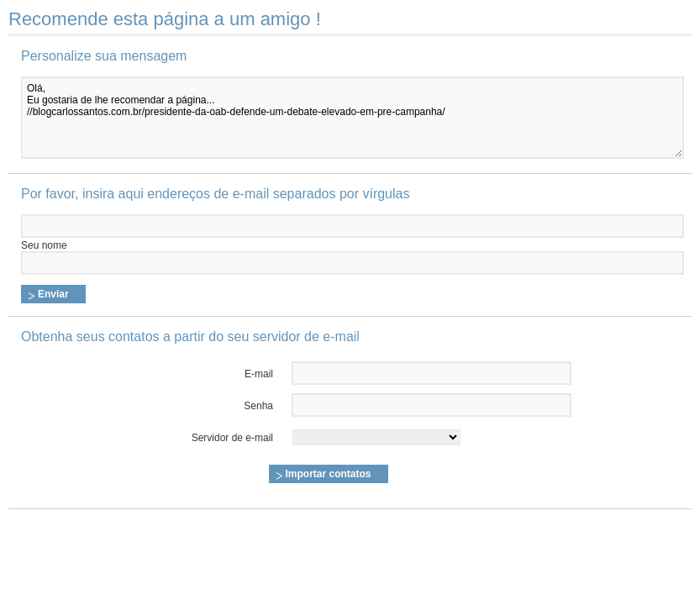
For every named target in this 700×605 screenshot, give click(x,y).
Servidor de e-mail (232, 438)
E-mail (259, 374)
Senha (258, 406)
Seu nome (44, 245)
